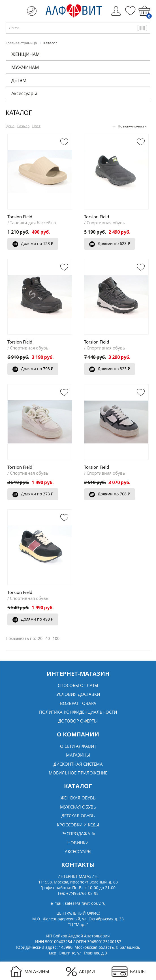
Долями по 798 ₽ (33, 369)
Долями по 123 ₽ (33, 243)
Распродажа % (78, 834)
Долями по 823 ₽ (110, 369)
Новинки (78, 843)
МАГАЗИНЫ (30, 971)
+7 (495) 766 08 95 (32, 11)
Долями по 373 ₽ (33, 494)
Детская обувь (78, 816)
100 (56, 638)
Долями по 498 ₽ (33, 619)
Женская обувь (78, 798)
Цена (10, 126)
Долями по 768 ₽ (110, 494)
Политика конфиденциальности (78, 712)
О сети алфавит (78, 746)
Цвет (36, 126)
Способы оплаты (78, 685)
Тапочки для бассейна (33, 223)
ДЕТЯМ (19, 80)
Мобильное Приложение (78, 773)
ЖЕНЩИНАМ (25, 54)
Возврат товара (78, 703)
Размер (23, 126)
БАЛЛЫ (129, 972)
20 (40, 638)
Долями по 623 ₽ (110, 243)
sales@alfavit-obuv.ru (85, 903)
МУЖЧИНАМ (25, 67)
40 (48, 638)
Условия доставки (78, 694)
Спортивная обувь (106, 223)
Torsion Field (20, 217)
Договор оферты (78, 721)
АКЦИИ (80, 972)
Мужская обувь (78, 807)
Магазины (78, 755)
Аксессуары (24, 93)
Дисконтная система (78, 764)
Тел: (78, 893)
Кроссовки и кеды (78, 825)
